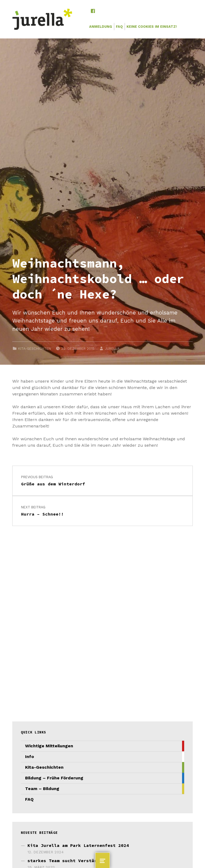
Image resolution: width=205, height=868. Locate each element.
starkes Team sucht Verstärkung (68, 861)
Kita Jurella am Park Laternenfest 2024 (78, 845)
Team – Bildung (42, 789)
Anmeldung (101, 27)
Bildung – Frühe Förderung (54, 778)
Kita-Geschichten (35, 349)
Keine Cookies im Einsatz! (152, 27)
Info (29, 757)
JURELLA (112, 349)
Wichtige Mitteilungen (49, 746)
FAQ (119, 27)
